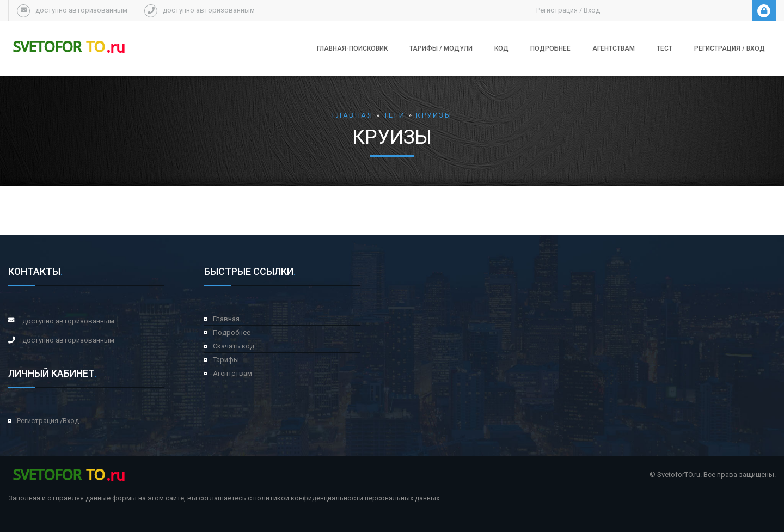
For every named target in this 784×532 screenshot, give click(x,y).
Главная (226, 319)
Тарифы (226, 360)
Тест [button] (664, 48)
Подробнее (232, 332)
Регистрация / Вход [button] (730, 48)
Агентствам (232, 373)
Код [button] (501, 48)
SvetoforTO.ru (679, 475)
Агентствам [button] (614, 48)
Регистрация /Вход (48, 421)
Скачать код (234, 346)
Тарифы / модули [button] (441, 48)
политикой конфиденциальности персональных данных (346, 498)
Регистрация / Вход (568, 10)
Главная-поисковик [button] (352, 48)
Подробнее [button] (550, 48)
